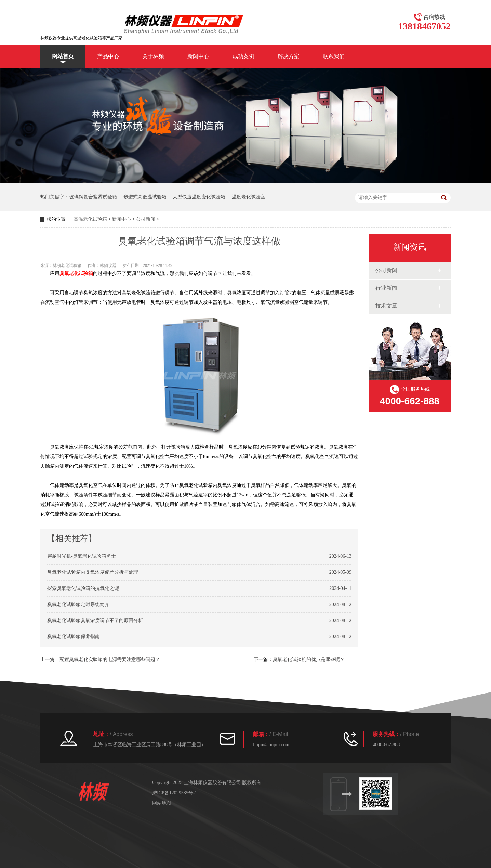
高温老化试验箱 (90, 219)
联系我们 (334, 56)
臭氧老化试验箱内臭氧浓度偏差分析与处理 (93, 572)
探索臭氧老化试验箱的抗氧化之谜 (83, 588)
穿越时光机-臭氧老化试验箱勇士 (82, 556)
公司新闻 (146, 219)
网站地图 (162, 803)
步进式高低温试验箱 (145, 197)
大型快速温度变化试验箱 (199, 197)
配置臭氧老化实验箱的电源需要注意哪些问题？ (110, 659)
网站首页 (63, 56)
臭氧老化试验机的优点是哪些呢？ (309, 659)
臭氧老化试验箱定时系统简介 (78, 604)
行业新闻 (386, 288)
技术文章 (386, 306)
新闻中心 (198, 56)
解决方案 (289, 56)
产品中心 (108, 56)
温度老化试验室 (249, 197)
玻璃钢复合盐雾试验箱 (93, 197)
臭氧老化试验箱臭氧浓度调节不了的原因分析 (95, 620)
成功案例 (243, 56)
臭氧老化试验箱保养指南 (74, 637)
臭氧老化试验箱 (76, 274)
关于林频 (153, 56)
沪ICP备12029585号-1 (175, 793)
